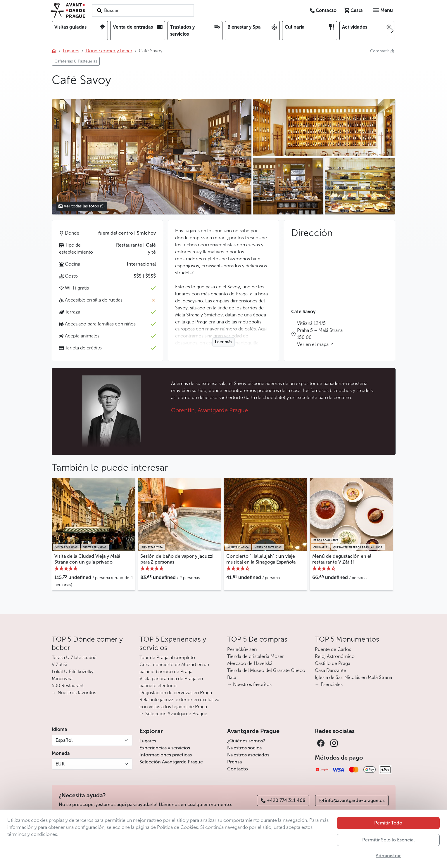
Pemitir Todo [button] (388, 823)
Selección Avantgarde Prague (171, 762)
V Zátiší (59, 665)
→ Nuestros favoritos (74, 693)
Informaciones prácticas (166, 755)
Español (64, 740)
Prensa (234, 762)
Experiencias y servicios (165, 748)
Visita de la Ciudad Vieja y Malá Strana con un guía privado (87, 559)
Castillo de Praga (333, 663)
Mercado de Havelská (250, 663)
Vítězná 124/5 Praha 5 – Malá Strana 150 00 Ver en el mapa (320, 334)
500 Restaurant (68, 686)
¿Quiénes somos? (246, 741)
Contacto (238, 769)
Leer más (223, 342)
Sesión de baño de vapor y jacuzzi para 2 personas (177, 559)
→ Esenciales (329, 684)
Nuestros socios (244, 748)
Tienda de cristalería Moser (256, 656)
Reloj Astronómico (335, 656)
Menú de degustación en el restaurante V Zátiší (342, 559)
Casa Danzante (330, 670)
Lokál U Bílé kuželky (73, 672)
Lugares (148, 741)
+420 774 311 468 (283, 800)
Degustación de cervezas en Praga (176, 693)
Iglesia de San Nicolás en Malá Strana (353, 677)
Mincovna (62, 679)
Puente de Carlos (333, 649)
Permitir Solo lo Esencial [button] (388, 840)
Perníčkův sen (242, 649)
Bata (232, 677)
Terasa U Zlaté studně (74, 658)
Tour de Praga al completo (167, 658)
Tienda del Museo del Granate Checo (266, 670)
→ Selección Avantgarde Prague (173, 714)
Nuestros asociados (248, 755)
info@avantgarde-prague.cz (352, 800)
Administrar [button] (388, 856)
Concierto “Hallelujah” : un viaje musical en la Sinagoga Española (261, 559)
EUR (60, 764)
